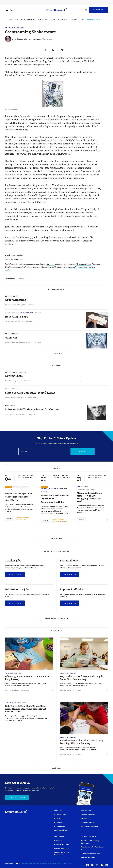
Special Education (21, 487)
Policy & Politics (30, 19)
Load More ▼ (57, 768)
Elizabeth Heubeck (12, 690)
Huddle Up (22, 520)
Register (10, 519)
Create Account (17, 798)
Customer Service (87, 822)
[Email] (44, 451)
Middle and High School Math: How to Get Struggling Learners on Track (90, 497)
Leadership (16, 19)
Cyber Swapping (16, 300)
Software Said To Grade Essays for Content (32, 409)
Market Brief (96, 19)
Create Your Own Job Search (56, 618)
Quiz (24, 703)
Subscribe (98, 10)
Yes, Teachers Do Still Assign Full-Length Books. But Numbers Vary (81, 678)
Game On (11, 338)
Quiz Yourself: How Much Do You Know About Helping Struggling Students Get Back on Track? (26, 709)
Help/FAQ (85, 818)
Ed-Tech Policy (11, 296)
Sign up (83, 451)
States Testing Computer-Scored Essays (30, 393)
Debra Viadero (10, 414)
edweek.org (50, 264)
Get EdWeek (59, 837)
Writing (22, 279)
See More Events (56, 538)
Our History (58, 818)
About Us (58, 810)
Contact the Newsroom (89, 826)
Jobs (85, 19)
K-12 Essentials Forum (86, 490)
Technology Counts (84, 264)
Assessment (10, 406)
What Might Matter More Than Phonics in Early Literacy (27, 678)
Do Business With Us (90, 837)
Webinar (9, 490)
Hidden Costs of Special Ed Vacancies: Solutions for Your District (19, 497)
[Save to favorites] (53, 50)
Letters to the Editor (88, 814)
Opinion (77, 19)
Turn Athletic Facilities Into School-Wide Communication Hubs (55, 499)
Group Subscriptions (62, 849)
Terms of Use (57, 863)
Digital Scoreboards (61, 522)
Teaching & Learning (49, 19)
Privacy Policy (67, 863)
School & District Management (54, 489)
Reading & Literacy (15, 28)
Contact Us (86, 810)
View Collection (57, 354)
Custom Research (88, 857)
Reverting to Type (17, 317)
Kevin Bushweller (21, 39)
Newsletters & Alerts (61, 845)
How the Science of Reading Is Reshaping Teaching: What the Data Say (82, 742)
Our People (58, 822)
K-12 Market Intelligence (91, 853)
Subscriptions (59, 841)
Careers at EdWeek (61, 830)
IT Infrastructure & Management (19, 313)
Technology (66, 19)
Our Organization (61, 814)
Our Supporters (60, 826)
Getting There (14, 376)
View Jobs (15, 574)
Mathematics (82, 487)
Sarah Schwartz (65, 690)
